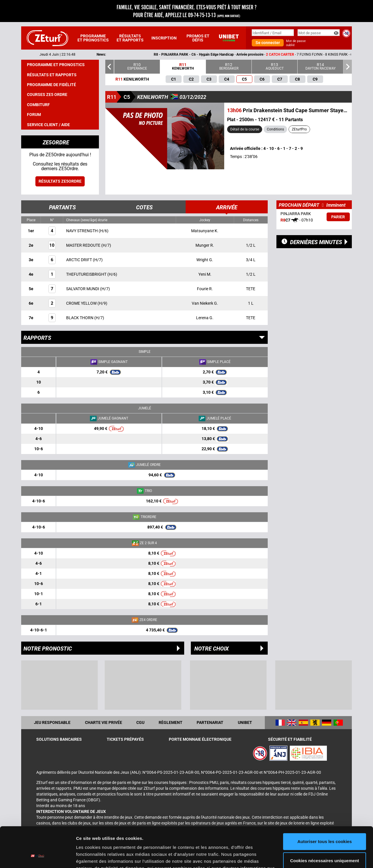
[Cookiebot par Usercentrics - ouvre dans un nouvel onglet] (38, 857)
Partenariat (210, 722)
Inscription (164, 38)
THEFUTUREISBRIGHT (87, 274)
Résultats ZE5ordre (60, 181)
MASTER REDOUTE (84, 245)
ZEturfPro (299, 129)
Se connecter (268, 43)
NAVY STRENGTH (82, 231)
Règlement (171, 722)
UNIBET (245, 722)
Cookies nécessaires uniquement (325, 826)
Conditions (275, 129)
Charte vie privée (104, 722)
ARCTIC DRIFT (79, 260)
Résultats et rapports (130, 38)
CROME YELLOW (82, 303)
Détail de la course (245, 129)
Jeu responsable (52, 722)
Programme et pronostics (93, 38)
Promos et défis (198, 38)
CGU (140, 722)
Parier (338, 217)
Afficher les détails (96, 857)
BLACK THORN (80, 318)
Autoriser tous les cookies (325, 807)
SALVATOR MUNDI (83, 289)
